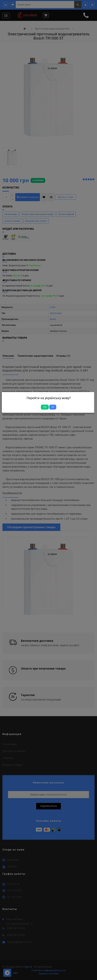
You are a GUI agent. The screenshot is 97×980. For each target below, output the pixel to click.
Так (45, 407)
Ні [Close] (53, 407)
